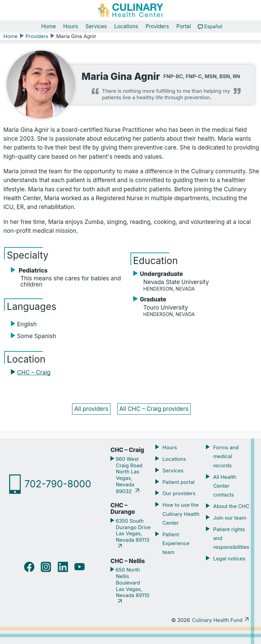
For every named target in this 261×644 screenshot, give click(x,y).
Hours (71, 26)
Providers (158, 26)
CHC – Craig (34, 372)
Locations (126, 26)
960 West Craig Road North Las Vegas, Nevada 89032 (128, 475)
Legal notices (229, 559)
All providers (91, 409)
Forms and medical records (226, 456)
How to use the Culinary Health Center (181, 514)
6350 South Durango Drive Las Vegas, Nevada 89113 (132, 530)
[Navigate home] (130, 10)
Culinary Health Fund (217, 620)
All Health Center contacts (225, 486)
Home (48, 26)
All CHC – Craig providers (154, 409)
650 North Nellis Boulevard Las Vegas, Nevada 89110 (132, 582)
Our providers (179, 494)
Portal (184, 26)
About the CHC (231, 506)
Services (96, 26)
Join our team (230, 518)
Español (213, 26)
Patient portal (178, 482)
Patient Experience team (176, 543)
